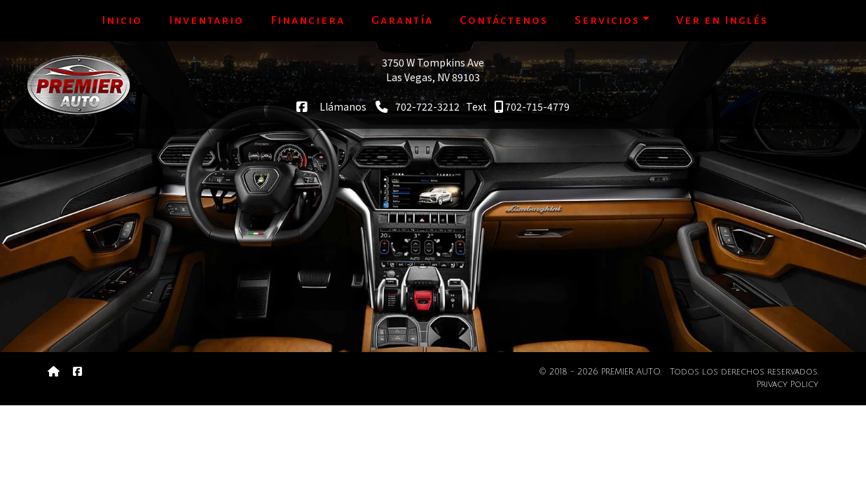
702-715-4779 (532, 106)
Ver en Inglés (722, 20)
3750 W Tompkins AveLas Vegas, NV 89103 (433, 70)
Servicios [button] (607, 20)
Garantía (402, 20)
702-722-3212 (418, 106)
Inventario (206, 20)
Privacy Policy (788, 385)
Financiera (308, 20)
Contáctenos (504, 20)
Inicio (122, 20)
